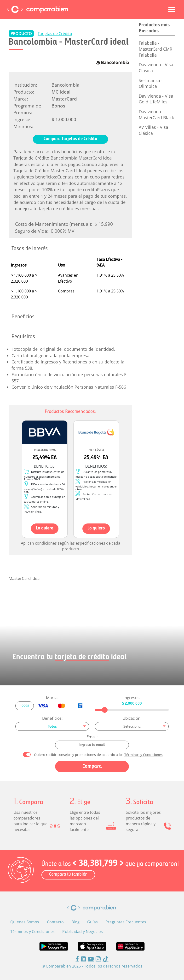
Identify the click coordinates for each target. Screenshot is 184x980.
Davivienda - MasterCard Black (156, 115)
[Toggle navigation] (172, 9)
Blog (75, 922)
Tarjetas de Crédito (55, 34)
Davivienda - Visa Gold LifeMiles (156, 99)
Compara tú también (68, 875)
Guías (92, 922)
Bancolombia (66, 85)
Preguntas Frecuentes (126, 922)
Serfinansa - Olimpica (151, 83)
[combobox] (52, 726)
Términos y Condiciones (144, 755)
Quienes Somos (25, 922)
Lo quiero (45, 528)
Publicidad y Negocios (83, 932)
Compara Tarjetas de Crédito (70, 139)
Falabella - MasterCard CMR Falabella (155, 49)
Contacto (55, 922)
